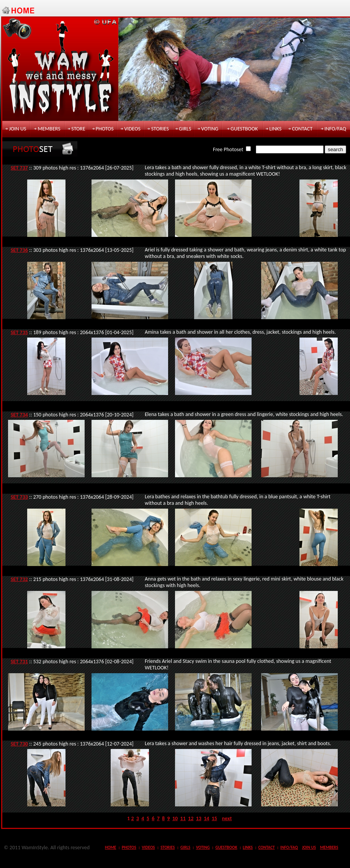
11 (183, 818)
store (78, 129)
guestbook (244, 129)
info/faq (335, 129)
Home (110, 848)
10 (175, 818)
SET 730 (19, 744)
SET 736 (19, 250)
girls (185, 129)
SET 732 (19, 579)
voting (210, 129)
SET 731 (19, 662)
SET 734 (19, 415)
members (49, 129)
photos (105, 129)
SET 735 (19, 332)
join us (18, 129)
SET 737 (19, 168)
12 (191, 818)
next (227, 818)
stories (160, 129)
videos (132, 129)
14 (206, 818)
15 (214, 818)
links (275, 129)
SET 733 (19, 497)
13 (199, 818)
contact (302, 129)
